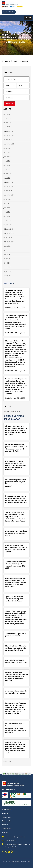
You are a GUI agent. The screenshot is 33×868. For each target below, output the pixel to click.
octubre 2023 (8, 238)
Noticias (9, 283)
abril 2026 (7, 114)
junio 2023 (7, 255)
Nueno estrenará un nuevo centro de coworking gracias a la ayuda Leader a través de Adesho (16, 548)
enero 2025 (7, 178)
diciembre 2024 (8, 182)
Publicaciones (6, 817)
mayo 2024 (7, 212)
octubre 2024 (8, 191)
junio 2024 (7, 208)
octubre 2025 (8, 140)
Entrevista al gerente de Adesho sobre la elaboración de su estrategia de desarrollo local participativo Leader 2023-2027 (16, 677)
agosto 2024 (7, 199)
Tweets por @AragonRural (12, 412)
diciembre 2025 (8, 131)
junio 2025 (7, 157)
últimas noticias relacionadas (14, 418)
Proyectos (5, 825)
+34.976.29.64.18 (9, 841)
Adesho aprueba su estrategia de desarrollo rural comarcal (16, 692)
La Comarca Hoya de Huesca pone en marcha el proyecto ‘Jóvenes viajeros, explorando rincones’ (16, 483)
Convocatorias (6, 829)
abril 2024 (7, 216)
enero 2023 (7, 276)
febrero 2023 (7, 272)
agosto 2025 (7, 148)
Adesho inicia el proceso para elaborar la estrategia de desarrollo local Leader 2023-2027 (16, 565)
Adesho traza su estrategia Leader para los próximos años (16, 661)
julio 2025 (7, 152)
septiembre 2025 (9, 144)
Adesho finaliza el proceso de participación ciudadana (16, 635)
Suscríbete (7, 761)
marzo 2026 (7, 118)
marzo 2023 (7, 267)
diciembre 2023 (8, 229)
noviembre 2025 (8, 136)
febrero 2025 (7, 174)
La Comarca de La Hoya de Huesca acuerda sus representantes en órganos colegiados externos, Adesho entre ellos (16, 728)
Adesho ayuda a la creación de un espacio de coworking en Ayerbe (16, 533)
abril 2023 (7, 263)
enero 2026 (7, 127)
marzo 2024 (7, 221)
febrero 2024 (7, 225)
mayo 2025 (7, 161)
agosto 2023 (7, 246)
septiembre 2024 (9, 195)
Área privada (9, 12)
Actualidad (5, 813)
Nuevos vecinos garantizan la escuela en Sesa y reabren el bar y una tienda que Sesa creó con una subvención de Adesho (16, 499)
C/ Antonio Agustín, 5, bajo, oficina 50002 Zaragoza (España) (16, 846)
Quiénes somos (7, 810)
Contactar (5, 832)
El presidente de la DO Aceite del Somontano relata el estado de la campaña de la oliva (16, 648)
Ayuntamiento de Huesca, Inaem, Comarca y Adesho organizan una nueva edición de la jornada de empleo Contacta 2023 (15, 465)
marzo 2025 (7, 169)
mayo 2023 (7, 259)
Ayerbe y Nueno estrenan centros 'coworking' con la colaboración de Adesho (14, 599)
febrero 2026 (7, 123)
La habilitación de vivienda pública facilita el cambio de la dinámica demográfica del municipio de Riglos (16, 448)
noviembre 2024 (8, 187)
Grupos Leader (6, 821)
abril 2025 (7, 165)
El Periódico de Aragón (10, 61)
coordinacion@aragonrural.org (13, 837)
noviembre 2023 (8, 233)
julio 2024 (7, 204)
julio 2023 (7, 250)
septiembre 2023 (9, 242)
